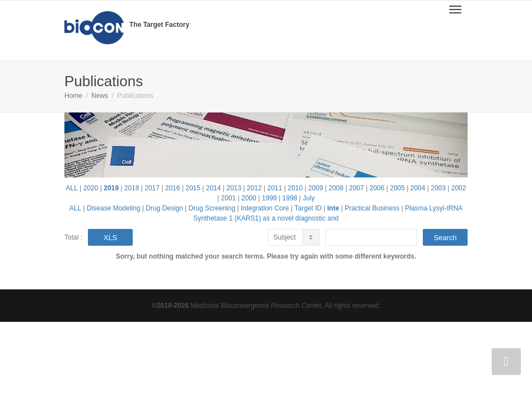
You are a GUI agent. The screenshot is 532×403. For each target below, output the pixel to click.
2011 (275, 188)
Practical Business (372, 208)
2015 (193, 188)
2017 (152, 188)
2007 (356, 188)
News (100, 96)
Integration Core (265, 208)
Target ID (308, 208)
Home (73, 96)
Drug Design (164, 208)
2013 (234, 188)
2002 (459, 188)
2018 (132, 188)
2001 (229, 198)
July (309, 198)
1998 (290, 198)
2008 (336, 188)
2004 (418, 188)
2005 (397, 188)
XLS (111, 238)
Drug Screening (212, 208)
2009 (316, 188)
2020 (91, 188)
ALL (72, 188)
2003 (438, 188)
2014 (214, 188)
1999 (270, 198)
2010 (295, 188)
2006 (377, 188)
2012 (255, 188)
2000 (249, 198)
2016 (173, 188)
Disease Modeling (113, 208)
